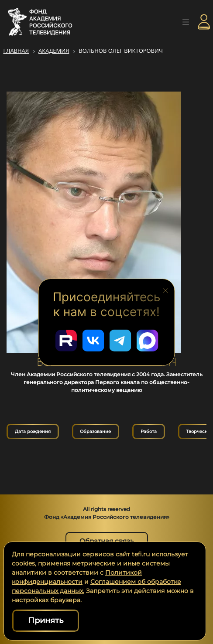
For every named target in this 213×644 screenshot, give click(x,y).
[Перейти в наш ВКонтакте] (93, 341)
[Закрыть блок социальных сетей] (166, 290)
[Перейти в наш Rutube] (66, 341)
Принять (46, 620)
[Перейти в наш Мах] (147, 341)
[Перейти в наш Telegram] (120, 341)
